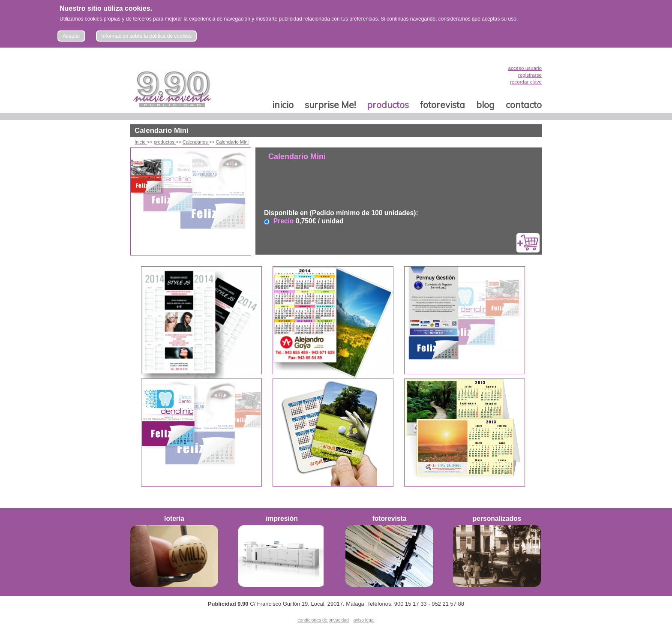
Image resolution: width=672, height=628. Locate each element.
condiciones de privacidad (323, 620)
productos (388, 105)
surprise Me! (330, 105)
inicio (283, 105)
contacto (524, 105)
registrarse (530, 75)
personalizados (497, 518)
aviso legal (364, 620)
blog (485, 105)
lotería (174, 518)
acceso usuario (525, 68)
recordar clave (526, 82)
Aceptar (71, 36)
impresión (282, 518)
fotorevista (442, 105)
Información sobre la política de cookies (146, 36)
